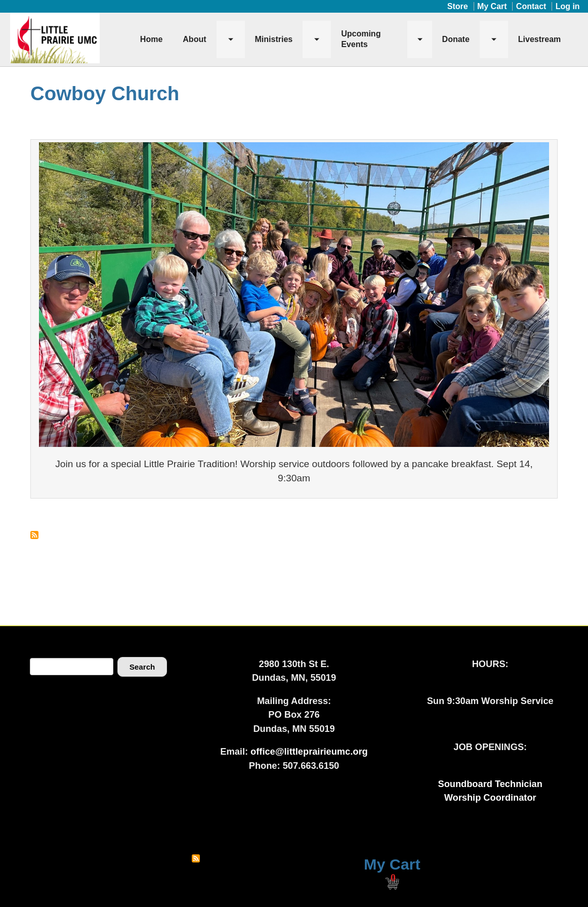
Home (151, 39)
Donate (456, 39)
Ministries (274, 39)
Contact (531, 6)
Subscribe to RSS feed (196, 858)
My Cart (492, 6)
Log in (568, 6)
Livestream (540, 39)
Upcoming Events (361, 39)
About (194, 39)
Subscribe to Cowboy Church (34, 535)
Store (458, 6)
